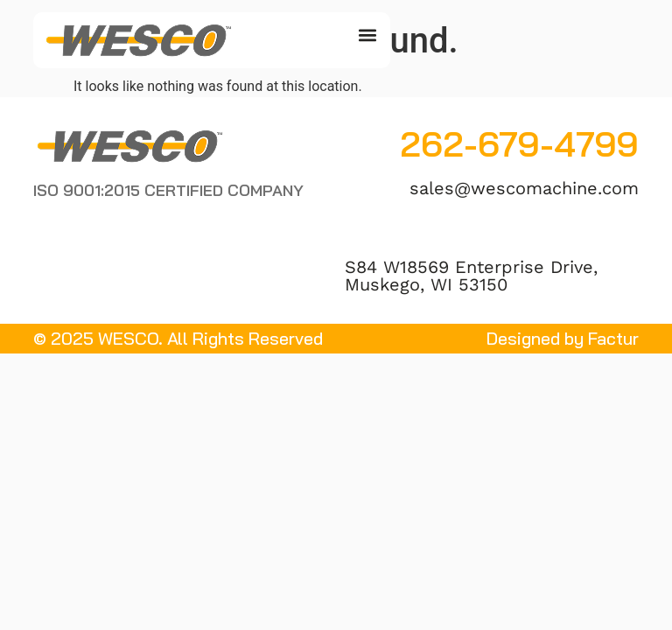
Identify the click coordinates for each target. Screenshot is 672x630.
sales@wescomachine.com (524, 188)
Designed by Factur (563, 339)
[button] (367, 35)
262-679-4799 (519, 144)
